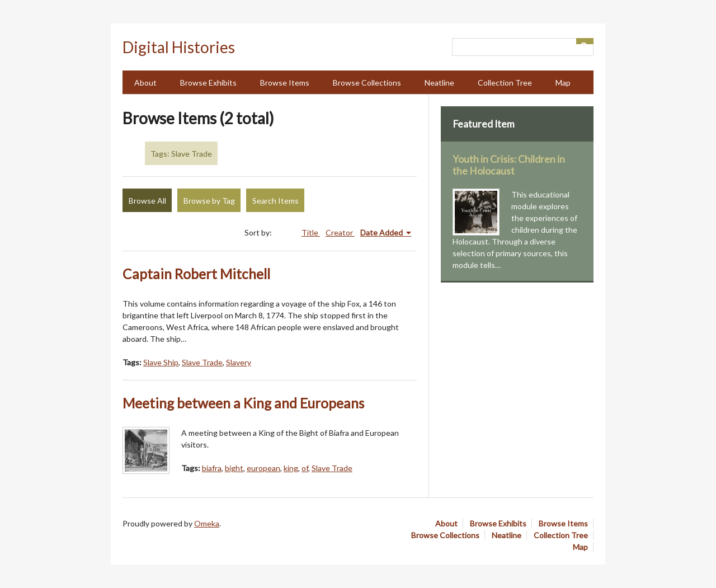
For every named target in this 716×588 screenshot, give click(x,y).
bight (234, 468)
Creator (340, 232)
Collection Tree (505, 83)
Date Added (382, 232)
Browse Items (285, 83)
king (291, 468)
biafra (212, 468)
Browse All (147, 201)
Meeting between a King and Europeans (243, 403)
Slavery (239, 362)
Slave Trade (202, 362)
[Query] (523, 47)
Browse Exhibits (208, 83)
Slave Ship (161, 362)
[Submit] (585, 41)
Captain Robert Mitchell (196, 274)
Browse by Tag (209, 201)
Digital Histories (179, 47)
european (263, 468)
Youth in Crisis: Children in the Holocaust (509, 165)
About (145, 83)
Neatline (439, 83)
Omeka (207, 523)
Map (563, 83)
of (305, 468)
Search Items (275, 201)
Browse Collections (367, 83)
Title (311, 232)
